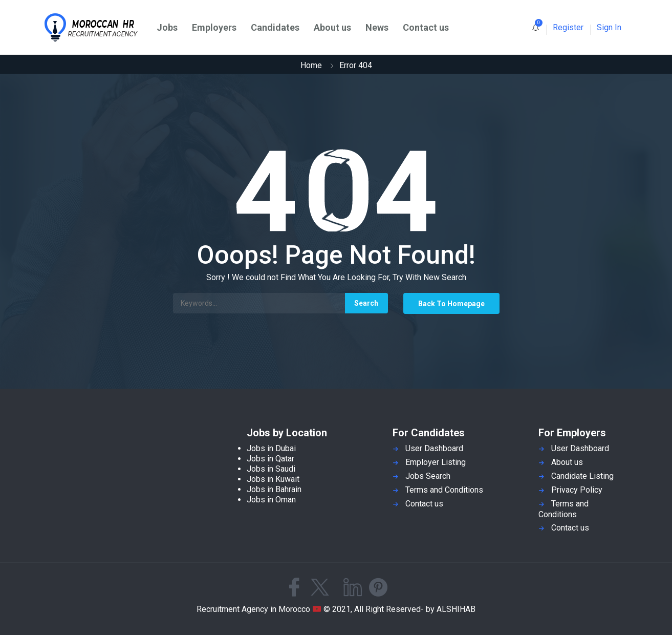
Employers (214, 27)
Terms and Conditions (444, 490)
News (377, 27)
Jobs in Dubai (271, 448)
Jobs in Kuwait (273, 479)
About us (332, 27)
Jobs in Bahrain (274, 489)
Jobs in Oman (271, 500)
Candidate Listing (582, 476)
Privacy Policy (577, 490)
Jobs (167, 27)
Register (568, 27)
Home (311, 65)
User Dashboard (434, 448)
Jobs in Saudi (271, 469)
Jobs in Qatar (270, 459)
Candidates (275, 27)
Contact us (426, 27)
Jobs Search (428, 476)
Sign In (609, 27)
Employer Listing (436, 462)
